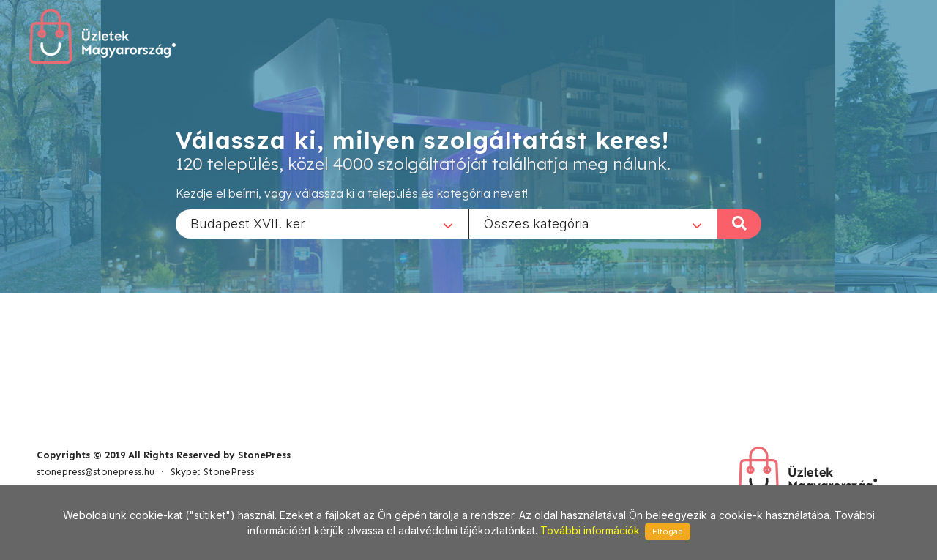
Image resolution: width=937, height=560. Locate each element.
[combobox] (322, 223)
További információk (590, 530)
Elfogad (668, 531)
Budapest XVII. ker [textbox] (248, 223)
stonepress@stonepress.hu (96, 472)
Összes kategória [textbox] (537, 223)
